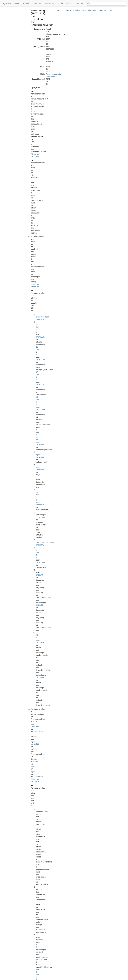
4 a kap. (58, 375)
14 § (43, 127)
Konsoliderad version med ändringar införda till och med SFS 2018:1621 (69, 859)
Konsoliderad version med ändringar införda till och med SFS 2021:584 (68, 932)
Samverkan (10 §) (8, 13)
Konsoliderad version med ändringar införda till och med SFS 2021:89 (68, 914)
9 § (38, 393)
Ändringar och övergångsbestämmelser (11, 38)
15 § (38, 500)
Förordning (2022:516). (70, 224)
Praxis (60, 3)
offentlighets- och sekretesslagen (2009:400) (70, 283)
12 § (38, 445)
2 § (38, 53)
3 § (38, 74)
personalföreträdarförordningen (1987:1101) (54, 522)
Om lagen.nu (56, 979)
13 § (38, 475)
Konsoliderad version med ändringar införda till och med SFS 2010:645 (68, 627)
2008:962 (60, 105)
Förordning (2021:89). (63, 389)
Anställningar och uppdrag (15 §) (13, 24)
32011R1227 (56, 686)
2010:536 (46, 146)
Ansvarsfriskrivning (70, 979)
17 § (43, 398)
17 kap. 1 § (64, 85)
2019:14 (76, 179)
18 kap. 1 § (70, 87)
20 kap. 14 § (83, 194)
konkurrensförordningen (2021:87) (55, 112)
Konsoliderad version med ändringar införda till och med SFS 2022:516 (68, 951)
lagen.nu (6, 3)
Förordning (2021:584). (46, 50)
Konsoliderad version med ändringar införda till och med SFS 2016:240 (68, 806)
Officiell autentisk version (50, 856)
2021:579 (55, 127)
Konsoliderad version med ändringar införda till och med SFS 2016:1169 (69, 824)
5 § (38, 230)
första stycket (66, 338)
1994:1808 (57, 107)
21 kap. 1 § (46, 80)
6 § (38, 271)
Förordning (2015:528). (46, 279)
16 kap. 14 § (68, 201)
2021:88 (45, 122)
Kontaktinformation (86, 979)
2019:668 (81, 92)
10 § (38, 411)
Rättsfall (26, 3)
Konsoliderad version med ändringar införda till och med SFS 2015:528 (68, 769)
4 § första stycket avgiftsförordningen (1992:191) (58, 542)
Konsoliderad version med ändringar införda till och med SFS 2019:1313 (69, 895)
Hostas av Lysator (102, 979)
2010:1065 (59, 115)
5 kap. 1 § (66, 184)
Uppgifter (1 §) (7, 10)
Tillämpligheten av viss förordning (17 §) (14, 30)
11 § (38, 436)
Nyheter (80, 3)
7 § (38, 283)
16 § (38, 508)
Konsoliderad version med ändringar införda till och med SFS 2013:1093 (69, 700)
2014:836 (51, 97)
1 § (38, 40)
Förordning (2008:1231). (56, 70)
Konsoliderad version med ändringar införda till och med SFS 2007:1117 (69, 559)
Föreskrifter (50, 3)
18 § (38, 530)
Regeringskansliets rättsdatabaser (65, 30)
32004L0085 (56, 612)
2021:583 (76, 132)
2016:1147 (79, 85)
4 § (38, 155)
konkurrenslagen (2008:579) (53, 77)
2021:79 (50, 117)
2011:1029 (46, 90)
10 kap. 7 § (46, 105)
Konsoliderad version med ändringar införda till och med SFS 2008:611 (68, 590)
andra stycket (68, 544)
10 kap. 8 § (55, 149)
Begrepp (70, 3)
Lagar (17, 3)
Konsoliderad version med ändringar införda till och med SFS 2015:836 (68, 787)
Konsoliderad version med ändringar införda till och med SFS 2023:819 (68, 969)
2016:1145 (60, 80)
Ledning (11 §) (7, 16)
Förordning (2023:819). (46, 151)
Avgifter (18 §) (7, 34)
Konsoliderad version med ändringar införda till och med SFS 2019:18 (68, 877)
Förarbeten (37, 3)
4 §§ (48, 262)
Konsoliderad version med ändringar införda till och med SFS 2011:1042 (69, 661)
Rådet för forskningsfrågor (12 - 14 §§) (14, 20)
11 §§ (70, 92)
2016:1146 (58, 82)
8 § (48, 241)
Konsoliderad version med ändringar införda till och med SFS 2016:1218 (69, 843)
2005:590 (51, 100)
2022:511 (46, 186)
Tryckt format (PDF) (48, 557)
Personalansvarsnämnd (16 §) (13, 26)
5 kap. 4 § (46, 115)
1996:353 (97, 567)
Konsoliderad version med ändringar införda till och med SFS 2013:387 (68, 679)
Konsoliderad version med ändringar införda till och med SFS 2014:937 (68, 751)
